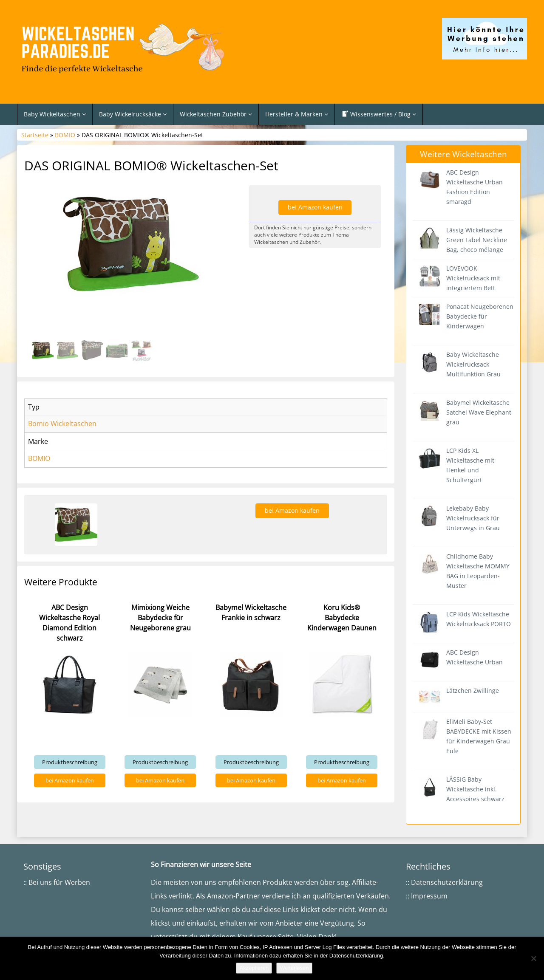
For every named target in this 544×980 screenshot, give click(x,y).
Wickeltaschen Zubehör (216, 114)
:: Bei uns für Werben (57, 882)
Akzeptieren (254, 968)
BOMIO (65, 135)
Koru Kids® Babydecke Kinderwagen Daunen (342, 618)
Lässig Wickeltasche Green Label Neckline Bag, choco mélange (477, 240)
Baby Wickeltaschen (55, 114)
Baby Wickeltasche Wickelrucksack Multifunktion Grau (473, 364)
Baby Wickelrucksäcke (133, 114)
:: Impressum (427, 896)
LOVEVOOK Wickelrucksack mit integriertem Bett (473, 278)
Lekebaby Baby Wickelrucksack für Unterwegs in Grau (473, 518)
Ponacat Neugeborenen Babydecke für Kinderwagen (480, 316)
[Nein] (533, 958)
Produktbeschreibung (70, 762)
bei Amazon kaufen (315, 207)
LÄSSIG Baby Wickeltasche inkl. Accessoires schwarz (475, 789)
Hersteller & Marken (297, 114)
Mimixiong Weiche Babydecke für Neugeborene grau (160, 618)
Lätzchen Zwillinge (473, 691)
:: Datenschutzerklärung (444, 882)
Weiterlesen (294, 968)
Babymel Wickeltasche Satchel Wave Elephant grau (479, 412)
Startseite (35, 135)
